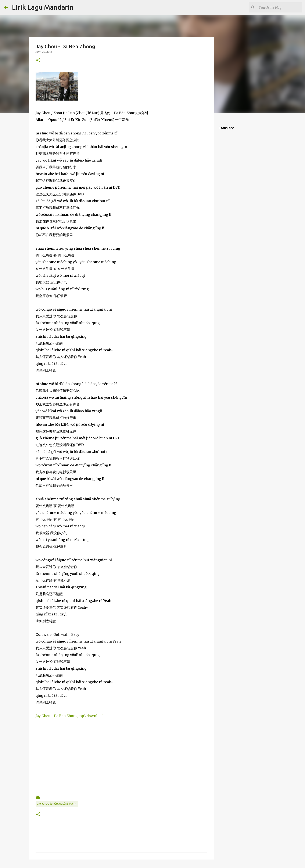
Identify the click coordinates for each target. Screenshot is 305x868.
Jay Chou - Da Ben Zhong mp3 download (70, 716)
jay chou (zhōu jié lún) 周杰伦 (57, 804)
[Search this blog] (279, 7)
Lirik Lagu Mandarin (43, 7)
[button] (38, 60)
